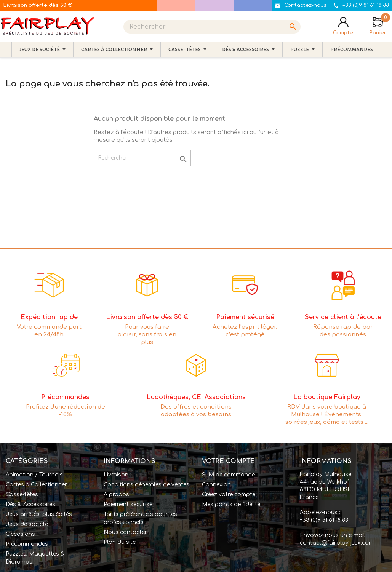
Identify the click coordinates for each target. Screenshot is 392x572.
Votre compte (228, 461)
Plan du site (120, 542)
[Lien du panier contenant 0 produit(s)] (378, 27)
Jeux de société (27, 524)
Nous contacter (125, 532)
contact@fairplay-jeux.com (337, 543)
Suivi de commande (228, 475)
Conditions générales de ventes (146, 485)
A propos (116, 495)
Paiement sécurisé (128, 504)
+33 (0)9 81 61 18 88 (324, 520)
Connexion (216, 485)
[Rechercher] (212, 27)
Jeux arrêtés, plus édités (39, 514)
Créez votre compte (229, 495)
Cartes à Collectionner (36, 485)
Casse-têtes (22, 495)
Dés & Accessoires (30, 504)
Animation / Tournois (34, 475)
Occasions (20, 534)
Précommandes (27, 544)
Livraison (116, 475)
